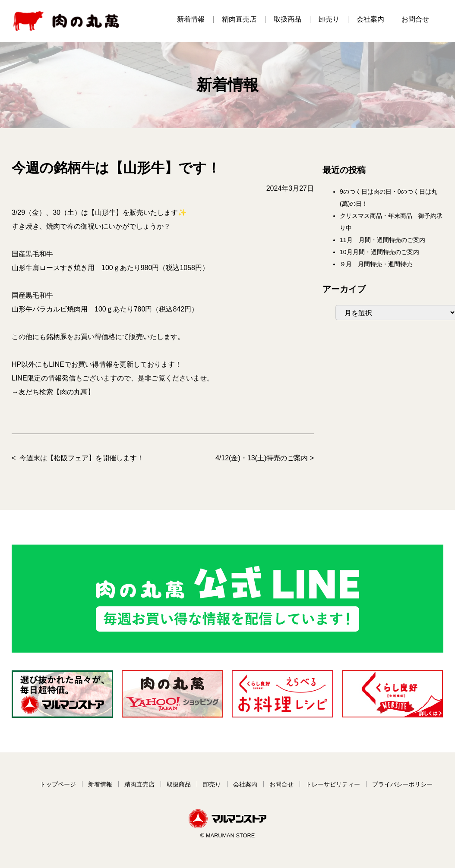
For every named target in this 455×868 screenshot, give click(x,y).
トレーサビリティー (333, 784)
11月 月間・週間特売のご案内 (382, 240)
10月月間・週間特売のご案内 (379, 252)
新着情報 (191, 19)
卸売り (329, 19)
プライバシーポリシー (402, 784)
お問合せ (415, 19)
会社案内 (370, 19)
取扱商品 (288, 19)
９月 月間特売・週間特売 (376, 264)
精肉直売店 (239, 19)
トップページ (58, 784)
